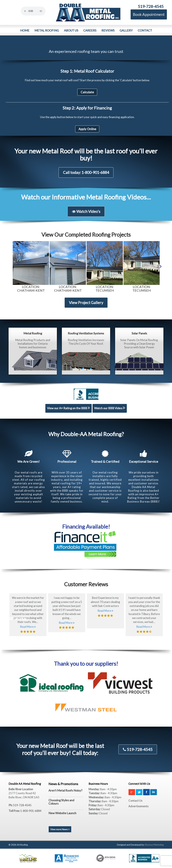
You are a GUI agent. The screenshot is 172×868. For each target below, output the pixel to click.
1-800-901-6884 (31, 811)
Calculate (87, 92)
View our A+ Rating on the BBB (69, 408)
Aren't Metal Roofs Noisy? (65, 790)
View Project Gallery (86, 303)
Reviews (108, 30)
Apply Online (87, 129)
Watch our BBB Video (110, 408)
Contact (145, 30)
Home (25, 30)
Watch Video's (86, 211)
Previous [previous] (12, 618)
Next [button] (163, 266)
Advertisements (139, 806)
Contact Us (135, 801)
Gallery (126, 30)
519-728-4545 (151, 6)
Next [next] (167, 618)
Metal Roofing (47, 30)
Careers (90, 30)
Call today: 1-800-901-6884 (86, 172)
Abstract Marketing (154, 845)
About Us (71, 30)
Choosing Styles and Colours (61, 802)
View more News (60, 829)
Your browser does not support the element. (33, 11)
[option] (31, 267)
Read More (28, 627)
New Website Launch (62, 813)
